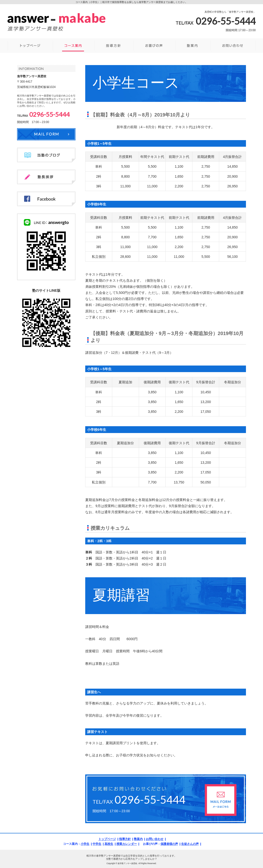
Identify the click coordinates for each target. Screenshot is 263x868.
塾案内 (138, 839)
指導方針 (125, 839)
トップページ (107, 839)
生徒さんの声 (190, 844)
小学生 (85, 844)
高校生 (109, 844)
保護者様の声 (169, 844)
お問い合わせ (155, 839)
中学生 (97, 844)
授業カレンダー (127, 844)
